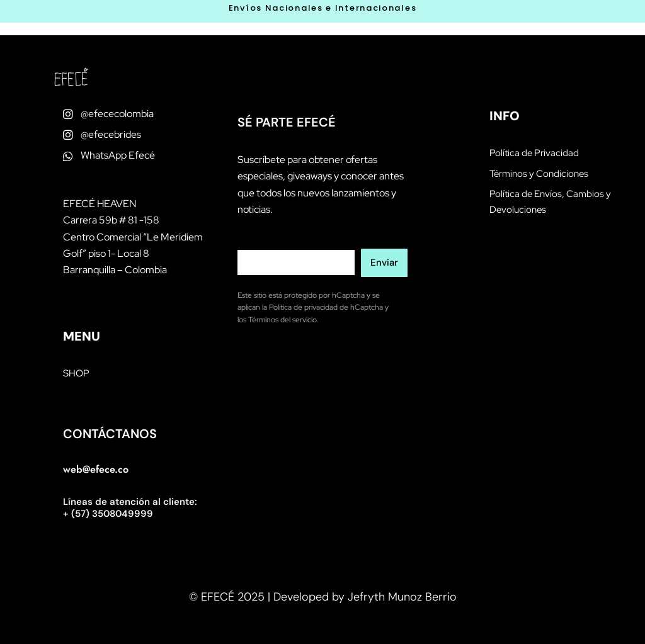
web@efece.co (96, 469)
